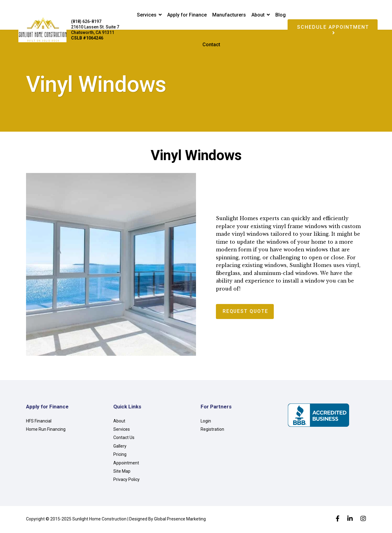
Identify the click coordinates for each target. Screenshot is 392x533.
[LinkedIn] (350, 520)
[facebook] (338, 520)
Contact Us (124, 439)
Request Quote (246, 313)
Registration (212, 430)
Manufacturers (229, 15)
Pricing (120, 456)
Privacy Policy (126, 481)
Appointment (126, 464)
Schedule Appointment (333, 30)
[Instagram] (363, 520)
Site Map (122, 472)
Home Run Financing (46, 430)
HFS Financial (39, 422)
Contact (211, 45)
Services (147, 15)
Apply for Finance (187, 15)
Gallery (120, 447)
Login (206, 422)
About (258, 15)
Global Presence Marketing (180, 520)
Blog (281, 15)
